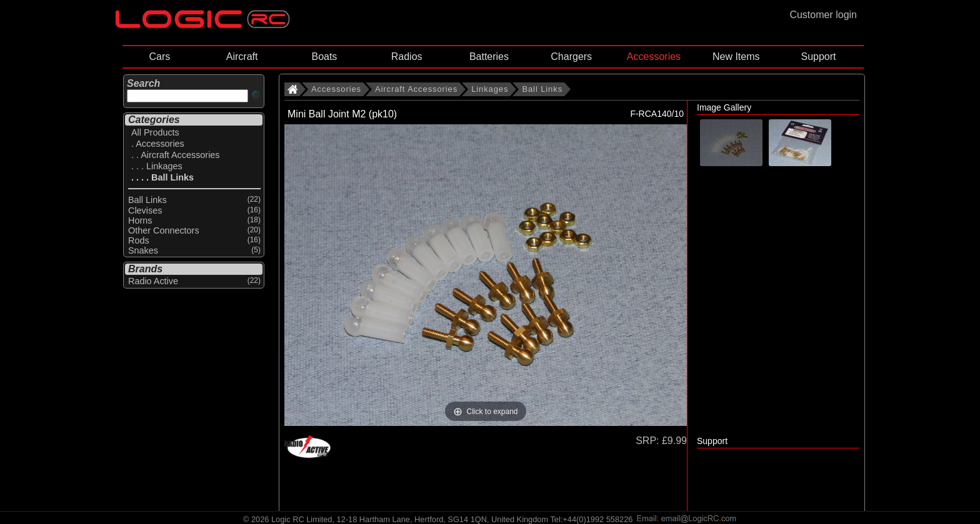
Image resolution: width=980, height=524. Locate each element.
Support (818, 57)
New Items (736, 57)
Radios (407, 57)
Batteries (489, 57)
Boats (324, 57)
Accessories (654, 57)
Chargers (571, 57)
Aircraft (242, 57)
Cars (159, 57)
